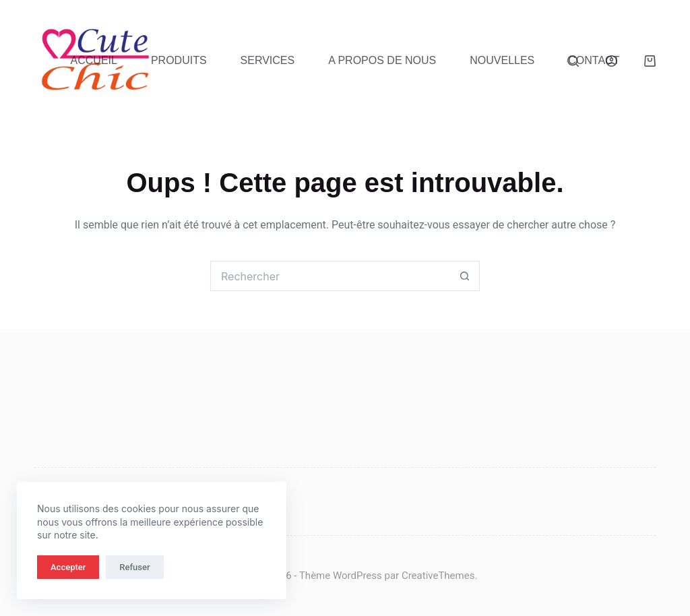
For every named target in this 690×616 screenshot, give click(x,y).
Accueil (94, 60)
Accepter (68, 567)
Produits (179, 60)
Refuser (134, 567)
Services (268, 60)
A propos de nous (382, 60)
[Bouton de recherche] (465, 276)
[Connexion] (611, 61)
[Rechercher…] (330, 276)
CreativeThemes (438, 576)
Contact (594, 60)
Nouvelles (502, 60)
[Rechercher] (573, 61)
